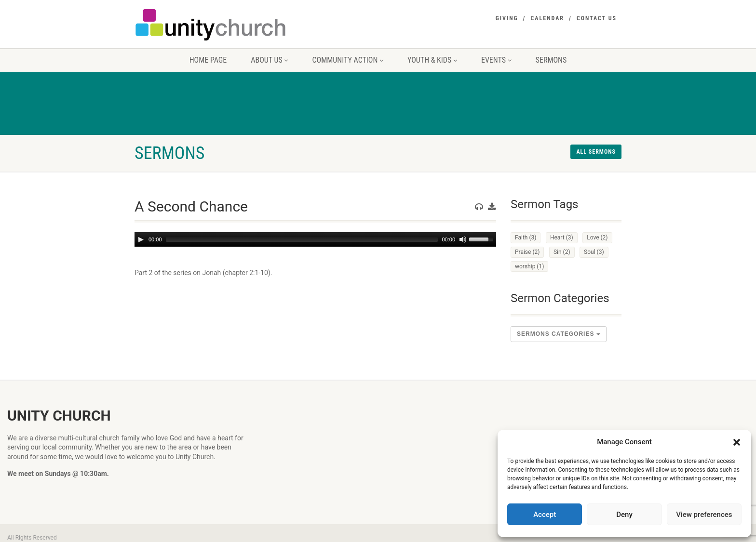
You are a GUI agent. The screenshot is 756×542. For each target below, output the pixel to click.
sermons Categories (559, 334)
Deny (624, 515)
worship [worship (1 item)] (529, 266)
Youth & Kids (432, 60)
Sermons (551, 60)
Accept (545, 515)
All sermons (596, 152)
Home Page (208, 60)
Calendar (547, 18)
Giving (507, 18)
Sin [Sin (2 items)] (562, 252)
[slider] (302, 239)
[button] (737, 442)
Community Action (348, 60)
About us (269, 60)
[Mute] (463, 239)
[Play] (141, 239)
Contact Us (597, 18)
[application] (315, 239)
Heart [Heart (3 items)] (562, 238)
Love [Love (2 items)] (597, 238)
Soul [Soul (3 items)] (594, 252)
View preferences (704, 515)
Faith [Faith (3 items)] (526, 238)
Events (496, 60)
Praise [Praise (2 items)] (527, 252)
